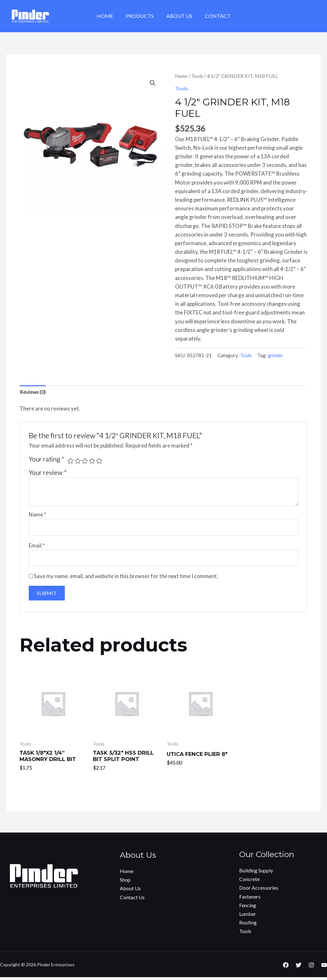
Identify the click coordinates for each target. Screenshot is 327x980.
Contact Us (132, 900)
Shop (125, 882)
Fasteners (250, 899)
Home (109, 16)
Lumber (248, 917)
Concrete (249, 882)
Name (38, 515)
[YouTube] (324, 968)
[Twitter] (299, 968)
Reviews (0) (33, 392)
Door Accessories (259, 891)
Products (141, 16)
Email (37, 547)
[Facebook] (286, 968)
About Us (178, 16)
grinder (276, 355)
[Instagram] (311, 968)
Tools (199, 76)
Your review (48, 473)
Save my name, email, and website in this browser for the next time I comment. (126, 578)
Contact (214, 16)
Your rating (46, 459)
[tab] (33, 392)
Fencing (248, 908)
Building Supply (256, 873)
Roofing (248, 925)
